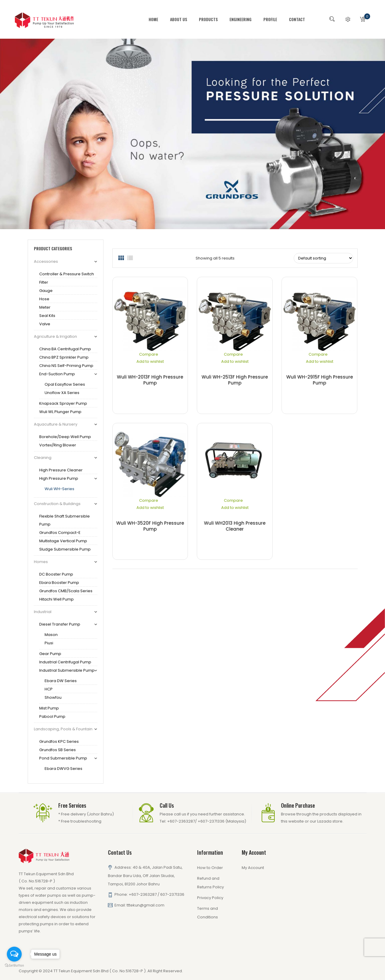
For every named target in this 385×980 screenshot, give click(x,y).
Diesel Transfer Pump (60, 624)
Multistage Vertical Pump (63, 541)
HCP (49, 689)
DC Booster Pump (56, 574)
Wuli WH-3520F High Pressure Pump (150, 526)
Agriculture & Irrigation (55, 336)
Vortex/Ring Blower (58, 445)
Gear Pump (50, 654)
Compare (149, 354)
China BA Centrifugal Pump (65, 349)
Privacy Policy (210, 898)
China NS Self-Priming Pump (66, 366)
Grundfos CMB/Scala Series (66, 591)
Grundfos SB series (58, 750)
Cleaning (43, 458)
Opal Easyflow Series (65, 384)
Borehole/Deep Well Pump (65, 437)
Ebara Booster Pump (59, 583)
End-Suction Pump (57, 374)
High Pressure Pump (59, 478)
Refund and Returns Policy (210, 883)
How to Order (210, 868)
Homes (41, 562)
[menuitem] (156, 19)
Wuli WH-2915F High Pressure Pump (320, 380)
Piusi (49, 643)
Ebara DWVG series (63, 769)
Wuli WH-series (59, 489)
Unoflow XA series (62, 393)
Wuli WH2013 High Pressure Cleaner (235, 526)
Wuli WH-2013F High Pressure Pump (150, 380)
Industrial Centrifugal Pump (65, 662)
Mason (51, 635)
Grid (121, 258)
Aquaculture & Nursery (56, 424)
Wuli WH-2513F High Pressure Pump (235, 380)
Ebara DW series (61, 681)
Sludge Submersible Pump (65, 549)
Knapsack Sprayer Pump (63, 403)
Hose (44, 299)
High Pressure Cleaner (61, 470)
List (130, 258)
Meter (45, 307)
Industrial (43, 612)
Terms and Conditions (208, 913)
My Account (253, 868)
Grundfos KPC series (59, 741)
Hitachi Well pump (56, 599)
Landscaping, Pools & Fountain (63, 729)
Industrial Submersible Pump (67, 670)
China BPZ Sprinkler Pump (64, 357)
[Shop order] (323, 258)
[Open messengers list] (14, 954)
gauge (46, 291)
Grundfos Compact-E (60, 533)
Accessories (46, 261)
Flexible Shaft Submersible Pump (65, 520)
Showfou (53, 697)
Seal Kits (47, 316)
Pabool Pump (52, 716)
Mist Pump (49, 708)
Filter (44, 282)
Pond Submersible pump (63, 758)
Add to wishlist (150, 361)
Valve (45, 324)
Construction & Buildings (57, 504)
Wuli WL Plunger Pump (60, 412)
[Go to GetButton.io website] (14, 966)
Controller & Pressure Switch (67, 274)
